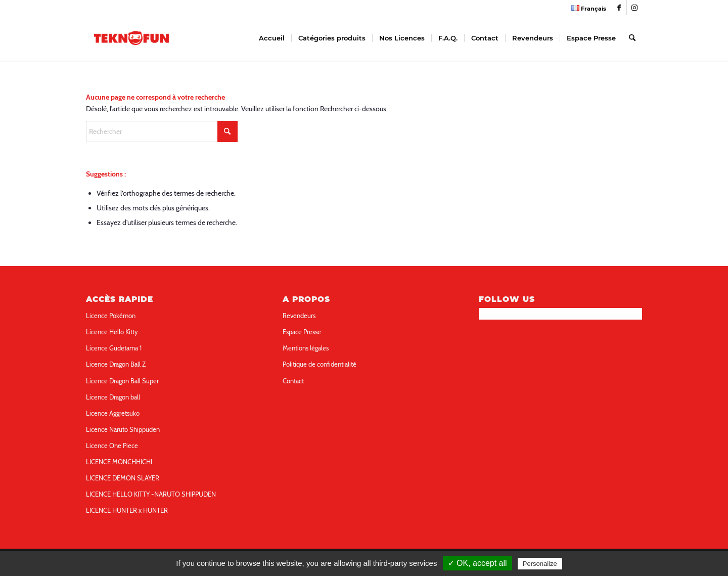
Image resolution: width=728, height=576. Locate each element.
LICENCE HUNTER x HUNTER (127, 510)
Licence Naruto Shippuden (123, 429)
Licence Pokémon (111, 316)
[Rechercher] (632, 38)
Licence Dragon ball (113, 397)
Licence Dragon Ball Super (122, 381)
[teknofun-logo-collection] (131, 38)
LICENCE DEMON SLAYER (123, 478)
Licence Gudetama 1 (114, 348)
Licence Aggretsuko (113, 413)
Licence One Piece (112, 446)
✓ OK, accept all (477, 563)
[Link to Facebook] (619, 8)
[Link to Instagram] (634, 8)
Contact (293, 381)
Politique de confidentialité (320, 364)
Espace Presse (302, 332)
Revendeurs (299, 316)
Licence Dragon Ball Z (116, 364)
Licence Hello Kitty (112, 332)
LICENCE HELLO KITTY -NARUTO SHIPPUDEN (151, 494)
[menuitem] (586, 8)
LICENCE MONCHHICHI (119, 462)
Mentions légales (306, 348)
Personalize (540, 564)
